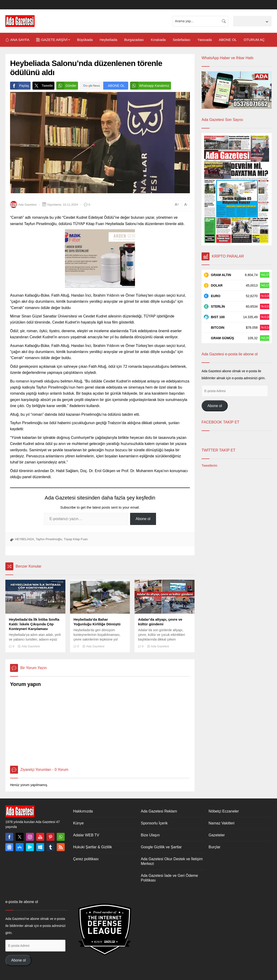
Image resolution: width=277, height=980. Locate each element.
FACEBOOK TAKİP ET (220, 422)
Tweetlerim (210, 466)
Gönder (66, 86)
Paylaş (20, 86)
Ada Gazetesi (27, 205)
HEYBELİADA (25, 539)
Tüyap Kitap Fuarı (76, 539)
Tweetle (43, 86)
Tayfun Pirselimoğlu (49, 539)
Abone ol (143, 519)
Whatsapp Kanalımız (150, 86)
